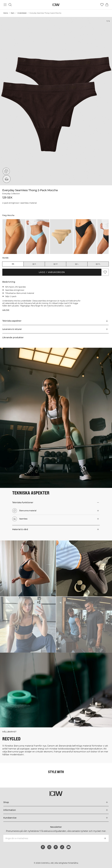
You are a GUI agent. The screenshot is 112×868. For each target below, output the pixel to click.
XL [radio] (98, 264)
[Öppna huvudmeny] (5, 5)
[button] (55, 329)
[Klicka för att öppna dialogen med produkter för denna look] (28, 568)
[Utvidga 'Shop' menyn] (56, 802)
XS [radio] (13, 264)
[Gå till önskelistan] (102, 5)
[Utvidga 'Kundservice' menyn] (56, 818)
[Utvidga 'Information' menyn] (56, 810)
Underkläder (22, 13)
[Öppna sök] (10, 5)
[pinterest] (56, 847)
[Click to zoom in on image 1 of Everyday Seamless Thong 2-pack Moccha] (56, 101)
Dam (13, 13)
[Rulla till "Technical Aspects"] (55, 321)
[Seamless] (6, 179)
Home (6, 13)
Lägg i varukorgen (52, 272)
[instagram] (49, 847)
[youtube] (69, 847)
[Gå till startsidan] (56, 5)
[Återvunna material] (6, 171)
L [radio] (77, 264)
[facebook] (43, 847)
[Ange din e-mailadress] (52, 838)
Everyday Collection (11, 194)
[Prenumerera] (105, 838)
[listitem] (14, 237)
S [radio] (34, 264)
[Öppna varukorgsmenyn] (107, 5)
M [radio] (55, 264)
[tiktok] (62, 847)
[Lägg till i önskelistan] (105, 272)
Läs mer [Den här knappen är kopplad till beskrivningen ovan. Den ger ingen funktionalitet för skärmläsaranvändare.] (6, 310)
